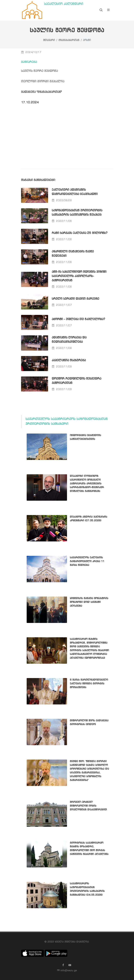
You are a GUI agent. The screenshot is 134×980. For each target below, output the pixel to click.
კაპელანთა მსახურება (69, 360)
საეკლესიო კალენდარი (64, 4)
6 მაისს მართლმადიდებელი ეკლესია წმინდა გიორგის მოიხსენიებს (89, 684)
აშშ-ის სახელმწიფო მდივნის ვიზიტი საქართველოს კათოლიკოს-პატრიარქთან (79, 276)
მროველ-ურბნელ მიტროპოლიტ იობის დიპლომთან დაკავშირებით (88, 806)
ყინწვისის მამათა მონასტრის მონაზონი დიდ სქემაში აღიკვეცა (89, 602)
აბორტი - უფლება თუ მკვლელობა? (78, 319)
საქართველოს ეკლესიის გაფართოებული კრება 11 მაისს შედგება (87, 561)
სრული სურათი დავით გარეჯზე (75, 299)
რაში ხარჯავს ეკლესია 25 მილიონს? (80, 233)
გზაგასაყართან (69, 40)
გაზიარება (29, 62)
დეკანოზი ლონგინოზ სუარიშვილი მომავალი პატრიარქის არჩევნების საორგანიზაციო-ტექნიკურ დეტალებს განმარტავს (87, 484)
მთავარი (49, 40)
